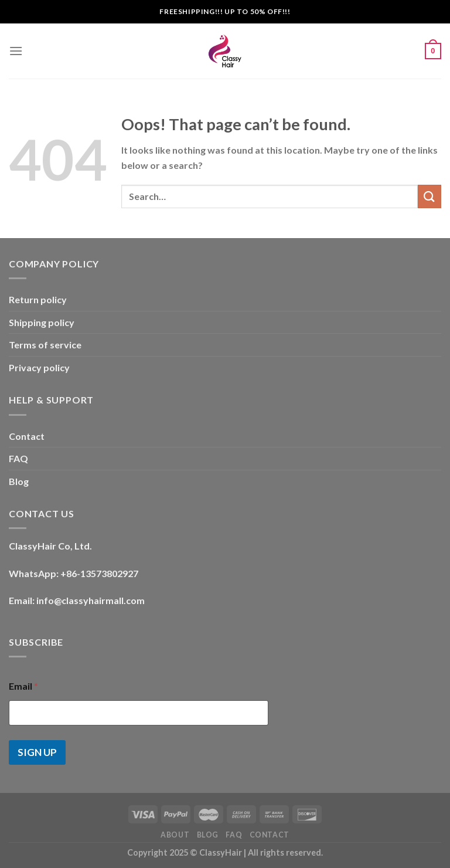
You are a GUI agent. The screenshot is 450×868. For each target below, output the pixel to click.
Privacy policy (39, 367)
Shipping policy (42, 322)
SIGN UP (37, 752)
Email (23, 686)
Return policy (38, 299)
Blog (19, 481)
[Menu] (16, 51)
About (175, 835)
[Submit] (429, 196)
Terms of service (45, 345)
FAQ (18, 458)
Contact (27, 436)
